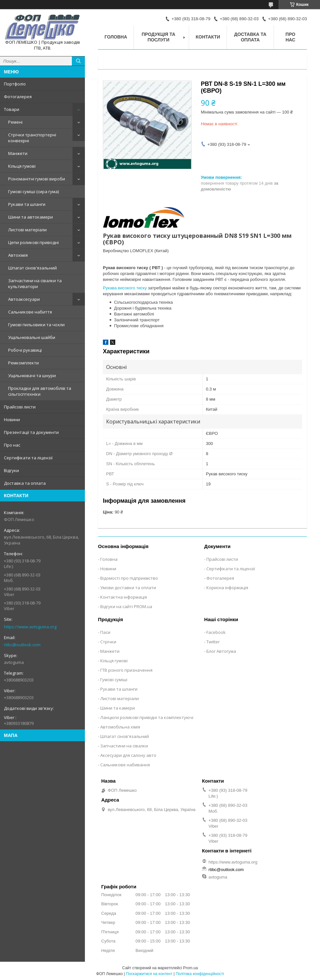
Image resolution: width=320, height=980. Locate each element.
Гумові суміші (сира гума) (33, 191)
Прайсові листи (20, 407)
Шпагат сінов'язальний (32, 268)
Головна (116, 37)
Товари (12, 109)
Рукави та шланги (27, 204)
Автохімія (18, 255)
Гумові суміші (114, 680)
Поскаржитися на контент (149, 974)
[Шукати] (78, 61)
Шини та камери (118, 708)
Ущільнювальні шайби (32, 337)
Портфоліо (15, 84)
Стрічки (108, 642)
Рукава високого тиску (125, 288)
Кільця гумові (22, 166)
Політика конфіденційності (200, 974)
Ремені (15, 122)
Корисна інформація (227, 588)
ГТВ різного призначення (126, 670)
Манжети (18, 153)
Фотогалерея (18, 97)
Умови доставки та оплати (128, 588)
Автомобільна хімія (120, 727)
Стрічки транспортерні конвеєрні (32, 138)
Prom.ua (191, 968)
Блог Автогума (221, 651)
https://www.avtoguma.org (30, 627)
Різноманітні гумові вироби (37, 179)
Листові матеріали (27, 230)
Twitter (213, 642)
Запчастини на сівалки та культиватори (35, 283)
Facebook (216, 632)
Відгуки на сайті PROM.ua (126, 606)
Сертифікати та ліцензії (28, 458)
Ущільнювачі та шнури (32, 375)
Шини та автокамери (31, 217)
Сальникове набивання (125, 765)
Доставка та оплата (25, 483)
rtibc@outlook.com (22, 645)
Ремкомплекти (24, 363)
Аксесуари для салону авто (128, 755)
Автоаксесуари (24, 299)
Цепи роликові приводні (33, 242)
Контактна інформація (124, 597)
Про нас (12, 445)
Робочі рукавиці (25, 350)
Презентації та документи (31, 432)
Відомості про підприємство (129, 578)
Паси (105, 632)
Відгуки (11, 470)
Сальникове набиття (30, 312)
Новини (12, 420)
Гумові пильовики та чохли (36, 325)
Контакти (208, 37)
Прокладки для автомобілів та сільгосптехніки (40, 391)
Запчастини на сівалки (124, 746)
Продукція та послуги (159, 37)
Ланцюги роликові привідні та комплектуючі (147, 717)
